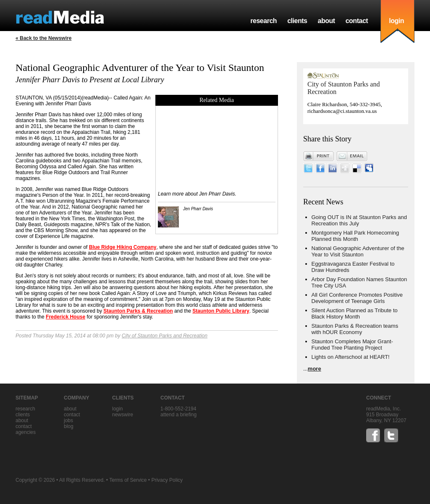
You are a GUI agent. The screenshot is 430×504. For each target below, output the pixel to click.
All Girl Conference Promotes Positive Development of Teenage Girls (357, 298)
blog (69, 426)
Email (352, 156)
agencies (26, 432)
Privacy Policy (167, 480)
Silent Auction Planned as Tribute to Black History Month (355, 313)
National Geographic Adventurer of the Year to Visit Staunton (358, 251)
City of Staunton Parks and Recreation (165, 336)
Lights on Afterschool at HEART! (351, 357)
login (396, 21)
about (326, 21)
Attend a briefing (178, 415)
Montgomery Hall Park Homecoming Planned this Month (355, 236)
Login (117, 409)
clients (297, 21)
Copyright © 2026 (35, 480)
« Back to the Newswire (43, 38)
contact (357, 21)
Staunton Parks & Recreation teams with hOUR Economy (355, 329)
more (315, 369)
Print (319, 156)
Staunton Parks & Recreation (138, 311)
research (264, 21)
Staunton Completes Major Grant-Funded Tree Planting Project (352, 345)
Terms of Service (128, 480)
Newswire (123, 415)
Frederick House (66, 317)
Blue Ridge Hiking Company (123, 247)
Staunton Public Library (221, 311)
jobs (68, 420)
